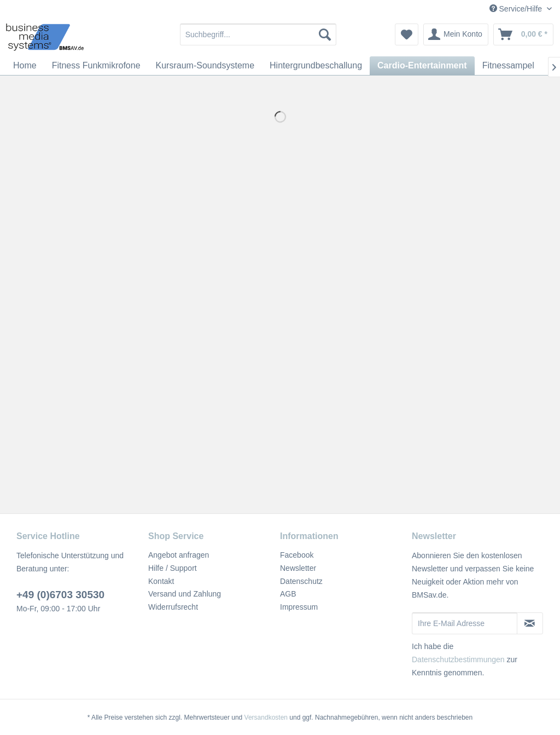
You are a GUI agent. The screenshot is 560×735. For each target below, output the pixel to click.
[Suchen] (325, 34)
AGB (288, 594)
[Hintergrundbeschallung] (316, 66)
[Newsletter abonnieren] (530, 623)
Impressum (299, 607)
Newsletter (298, 568)
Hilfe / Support (173, 568)
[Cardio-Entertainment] (422, 66)
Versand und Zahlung (185, 594)
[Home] (25, 66)
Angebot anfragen (179, 555)
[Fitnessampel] (508, 66)
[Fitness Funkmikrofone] (96, 66)
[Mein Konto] (456, 34)
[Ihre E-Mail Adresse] (465, 623)
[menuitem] (258, 34)
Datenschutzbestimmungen (458, 659)
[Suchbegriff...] (258, 34)
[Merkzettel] (407, 34)
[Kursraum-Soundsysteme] (205, 66)
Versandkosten (266, 717)
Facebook (297, 555)
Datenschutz (301, 581)
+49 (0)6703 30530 (60, 595)
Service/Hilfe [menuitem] (517, 9)
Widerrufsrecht (173, 607)
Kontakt (161, 581)
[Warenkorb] (523, 34)
